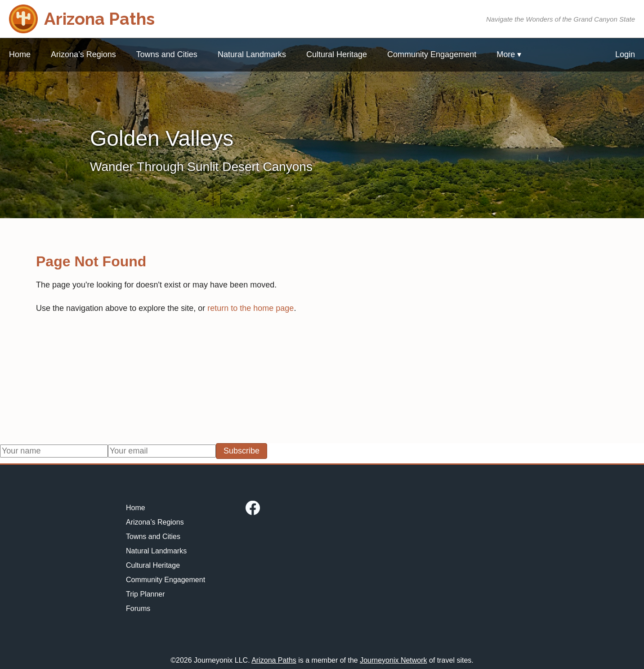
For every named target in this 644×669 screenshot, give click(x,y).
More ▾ (509, 54)
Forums (138, 608)
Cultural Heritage (337, 54)
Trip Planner (145, 594)
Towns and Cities (167, 54)
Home (20, 54)
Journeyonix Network (393, 660)
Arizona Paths (274, 660)
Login (625, 54)
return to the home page (250, 308)
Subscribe (241, 451)
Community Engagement (432, 54)
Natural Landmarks (252, 54)
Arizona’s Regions (83, 54)
